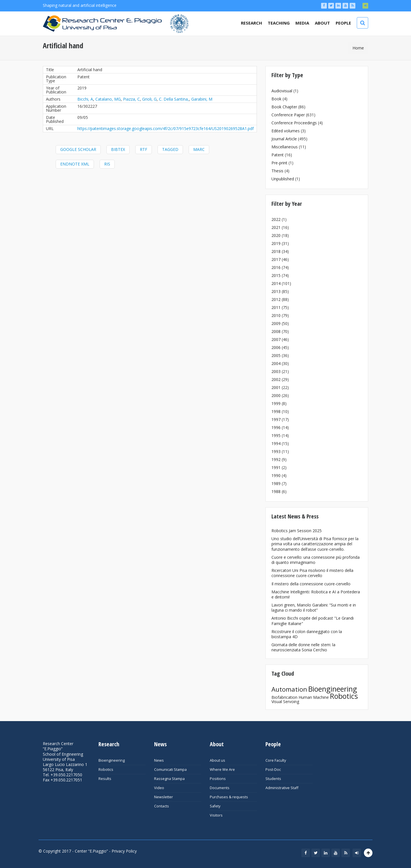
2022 (276, 219)
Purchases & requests (229, 797)
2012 (276, 299)
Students (273, 779)
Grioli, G (149, 99)
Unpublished (283, 179)
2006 (276, 347)
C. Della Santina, (174, 99)
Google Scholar (78, 149)
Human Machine (314, 697)
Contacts (162, 806)
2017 (276, 259)
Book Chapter (284, 107)
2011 (276, 307)
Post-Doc (273, 770)
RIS (107, 164)
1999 (276, 403)
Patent (278, 155)
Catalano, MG (108, 99)
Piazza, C (131, 99)
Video (159, 788)
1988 (276, 491)
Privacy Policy (124, 851)
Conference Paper (288, 115)
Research (251, 23)
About (322, 23)
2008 (276, 331)
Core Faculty (276, 760)
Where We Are (222, 770)
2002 (276, 379)
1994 (276, 443)
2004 (276, 363)
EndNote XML (75, 164)
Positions (218, 779)
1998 (276, 411)
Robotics (344, 696)
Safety (215, 806)
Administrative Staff (282, 788)
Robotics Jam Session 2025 (297, 531)
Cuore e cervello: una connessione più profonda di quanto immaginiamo (316, 560)
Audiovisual (282, 91)
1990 (276, 475)
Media (302, 23)
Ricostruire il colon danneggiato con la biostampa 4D (307, 634)
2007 (276, 339)
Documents (220, 788)
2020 (276, 235)
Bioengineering (333, 689)
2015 (276, 275)
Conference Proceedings (294, 123)
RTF (144, 149)
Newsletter (164, 797)
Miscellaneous (285, 147)
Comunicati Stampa (170, 770)
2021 (276, 227)
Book (276, 99)
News (159, 760)
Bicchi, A (85, 99)
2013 (276, 291)
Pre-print (279, 163)
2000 (276, 395)
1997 (276, 419)
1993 (276, 451)
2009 (276, 323)
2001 (276, 387)
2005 (276, 355)
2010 (276, 315)
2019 (276, 243)
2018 (276, 251)
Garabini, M (202, 99)
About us (217, 760)
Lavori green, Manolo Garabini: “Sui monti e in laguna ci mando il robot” (314, 607)
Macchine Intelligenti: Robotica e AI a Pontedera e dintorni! (316, 594)
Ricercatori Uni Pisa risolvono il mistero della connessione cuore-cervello (312, 573)
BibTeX (118, 149)
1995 (276, 435)
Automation (289, 689)
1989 (276, 483)
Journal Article (284, 139)
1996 (276, 427)
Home (358, 48)
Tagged (170, 149)
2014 (276, 283)
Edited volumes (286, 131)
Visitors (216, 815)
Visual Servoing (285, 702)
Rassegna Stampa (169, 779)
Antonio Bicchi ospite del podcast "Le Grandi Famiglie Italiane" (313, 621)
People (343, 23)
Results (105, 779)
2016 (276, 267)
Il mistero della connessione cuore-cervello (311, 584)
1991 (276, 467)
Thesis (277, 171)
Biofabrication (284, 697)
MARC (199, 149)
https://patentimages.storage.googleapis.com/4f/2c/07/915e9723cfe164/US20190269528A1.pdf (166, 128)
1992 (276, 459)
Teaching (279, 23)
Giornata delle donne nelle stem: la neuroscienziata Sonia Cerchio (303, 647)
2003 (276, 371)
